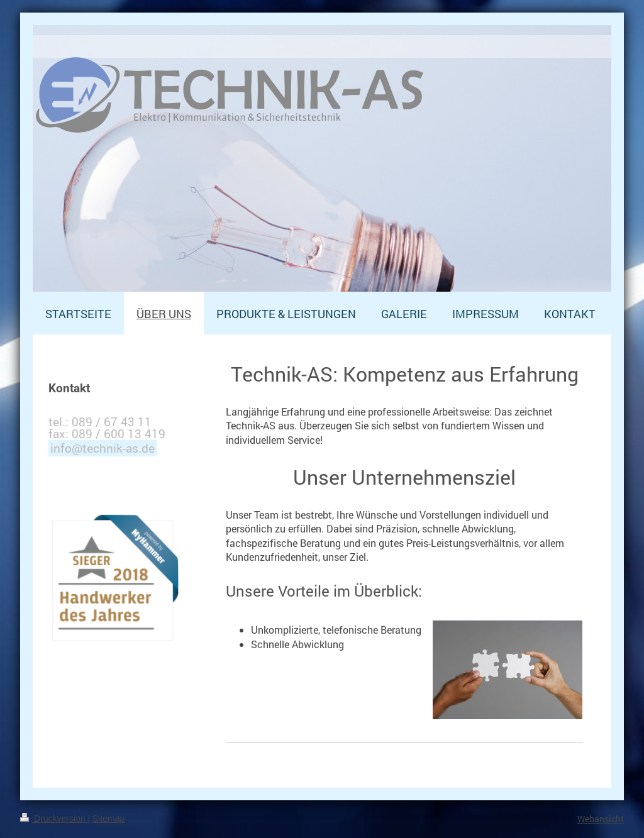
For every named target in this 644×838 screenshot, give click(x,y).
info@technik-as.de (103, 448)
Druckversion (54, 819)
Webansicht (601, 819)
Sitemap (108, 819)
